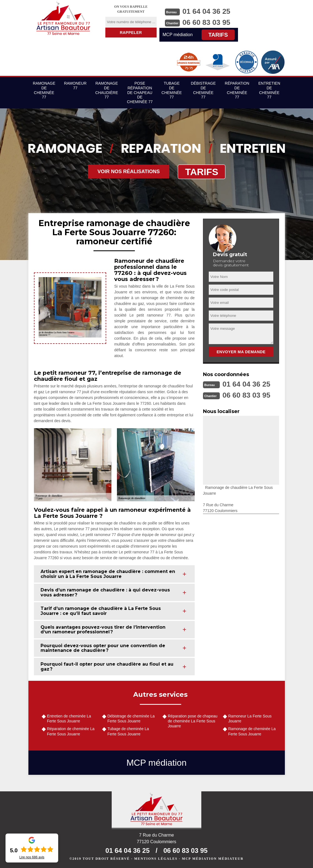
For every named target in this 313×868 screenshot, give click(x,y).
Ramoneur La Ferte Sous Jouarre (250, 719)
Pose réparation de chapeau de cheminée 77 (140, 93)
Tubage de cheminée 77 (172, 90)
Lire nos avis (32, 857)
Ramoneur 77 (75, 86)
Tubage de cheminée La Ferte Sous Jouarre (128, 731)
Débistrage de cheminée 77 (203, 90)
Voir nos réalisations (129, 172)
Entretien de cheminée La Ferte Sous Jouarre (69, 719)
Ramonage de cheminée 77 (44, 90)
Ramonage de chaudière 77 (107, 90)
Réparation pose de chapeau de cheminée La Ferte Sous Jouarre (193, 721)
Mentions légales (156, 859)
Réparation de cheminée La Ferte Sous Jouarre (71, 731)
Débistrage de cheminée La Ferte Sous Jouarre (131, 719)
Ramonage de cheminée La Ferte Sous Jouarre (252, 731)
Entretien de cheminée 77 (269, 90)
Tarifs (218, 35)
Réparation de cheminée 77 (237, 90)
